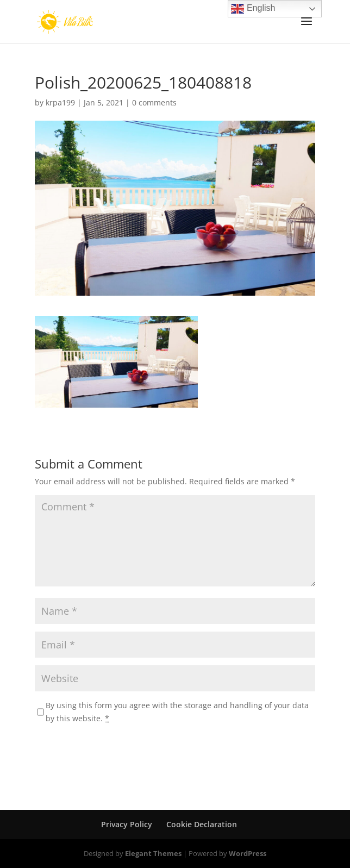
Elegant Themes (153, 853)
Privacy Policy (127, 824)
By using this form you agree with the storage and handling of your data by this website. (177, 712)
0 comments (154, 102)
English (253, 9)
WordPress (248, 853)
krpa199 (60, 102)
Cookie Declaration (202, 824)
